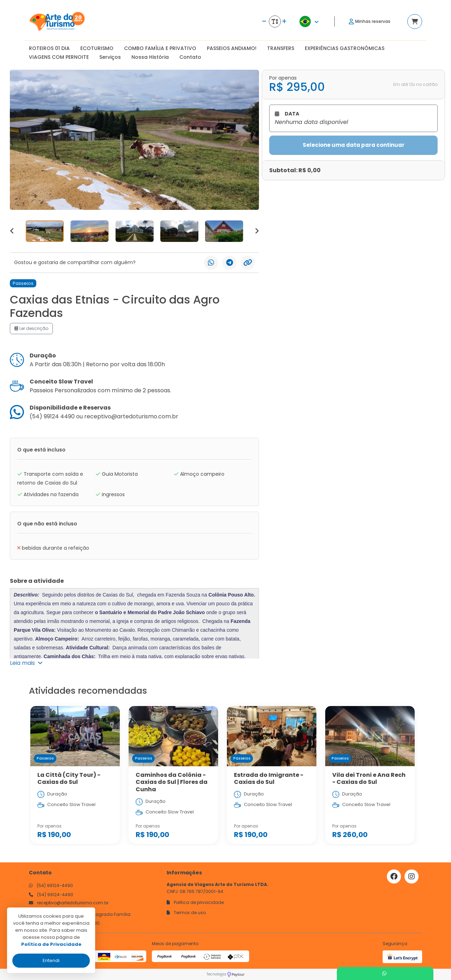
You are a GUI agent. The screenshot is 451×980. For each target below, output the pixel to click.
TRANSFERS (281, 48)
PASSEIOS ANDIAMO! (232, 48)
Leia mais (26, 663)
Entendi (51, 960)
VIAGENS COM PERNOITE (59, 57)
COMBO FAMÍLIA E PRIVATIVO (160, 48)
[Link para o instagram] (412, 876)
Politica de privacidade (195, 902)
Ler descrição (31, 328)
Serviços (110, 57)
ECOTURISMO (97, 48)
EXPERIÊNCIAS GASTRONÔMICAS (345, 48)
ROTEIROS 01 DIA (49, 48)
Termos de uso (186, 913)
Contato (190, 57)
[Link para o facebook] (394, 876)
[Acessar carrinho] (415, 21)
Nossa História (150, 57)
